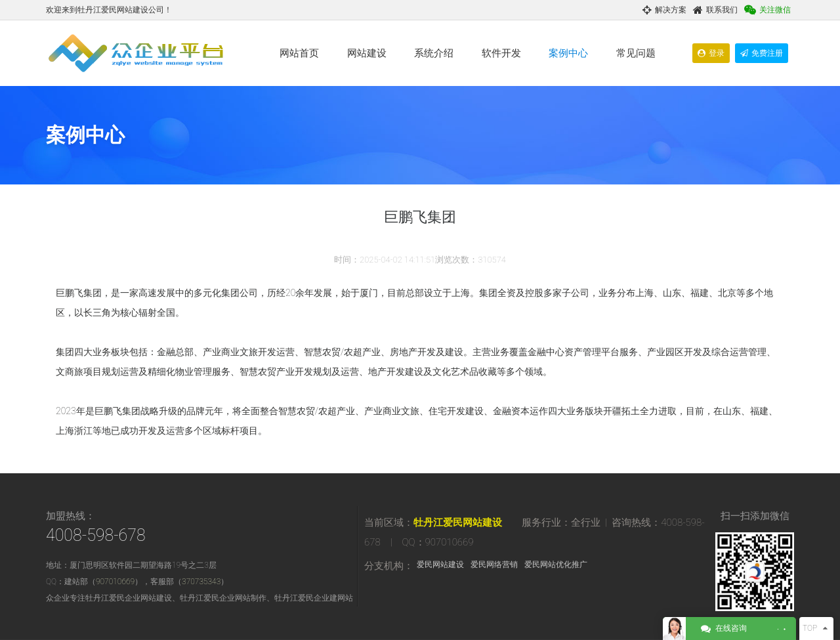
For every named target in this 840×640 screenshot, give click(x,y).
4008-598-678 (96, 535)
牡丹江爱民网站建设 (458, 523)
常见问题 (636, 53)
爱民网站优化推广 (556, 565)
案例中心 (568, 53)
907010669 (115, 582)
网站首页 (299, 53)
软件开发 (501, 53)
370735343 (201, 582)
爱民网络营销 (494, 565)
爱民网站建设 (440, 565)
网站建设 (367, 53)
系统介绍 (434, 53)
